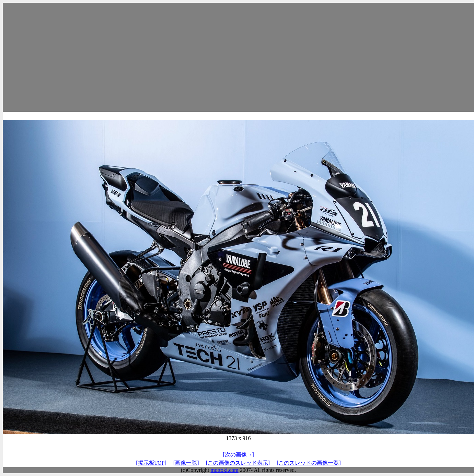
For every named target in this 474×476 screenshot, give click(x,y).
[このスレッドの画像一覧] (309, 463)
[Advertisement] (239, 57)
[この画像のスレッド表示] (238, 463)
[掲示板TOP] (151, 463)
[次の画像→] (238, 455)
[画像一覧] (186, 463)
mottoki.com (224, 470)
